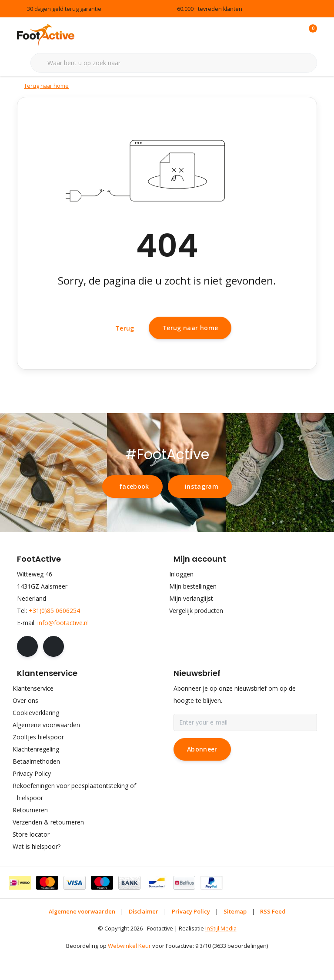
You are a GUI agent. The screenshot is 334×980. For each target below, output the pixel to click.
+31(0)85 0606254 (54, 638)
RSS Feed (273, 939)
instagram (202, 514)
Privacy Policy (191, 939)
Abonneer (202, 776)
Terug (125, 351)
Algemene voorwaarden (82, 939)
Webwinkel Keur (129, 973)
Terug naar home (190, 350)
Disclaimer (144, 939)
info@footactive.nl (63, 650)
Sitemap (235, 939)
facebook (134, 514)
